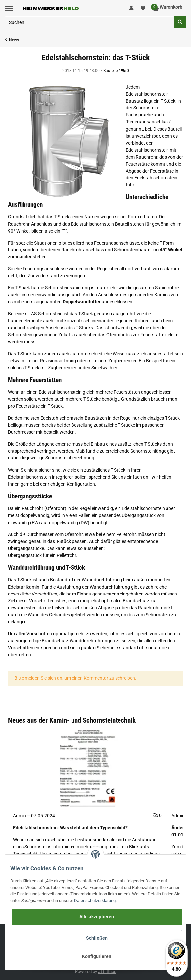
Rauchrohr (146, 157)
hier (113, 368)
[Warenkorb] (168, 8)
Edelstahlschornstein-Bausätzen (74, 418)
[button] (132, 8)
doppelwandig (35, 515)
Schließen (97, 938)
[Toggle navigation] (9, 8)
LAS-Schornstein (46, 314)
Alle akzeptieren (97, 917)
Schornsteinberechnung (70, 458)
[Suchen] (90, 22)
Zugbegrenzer (122, 361)
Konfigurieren (97, 956)
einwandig (102, 508)
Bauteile (110, 71)
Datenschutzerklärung (95, 901)
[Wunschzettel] (143, 8)
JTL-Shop (107, 972)
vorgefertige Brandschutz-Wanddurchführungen (65, 641)
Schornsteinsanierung (68, 288)
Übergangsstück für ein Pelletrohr (42, 555)
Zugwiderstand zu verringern (57, 276)
